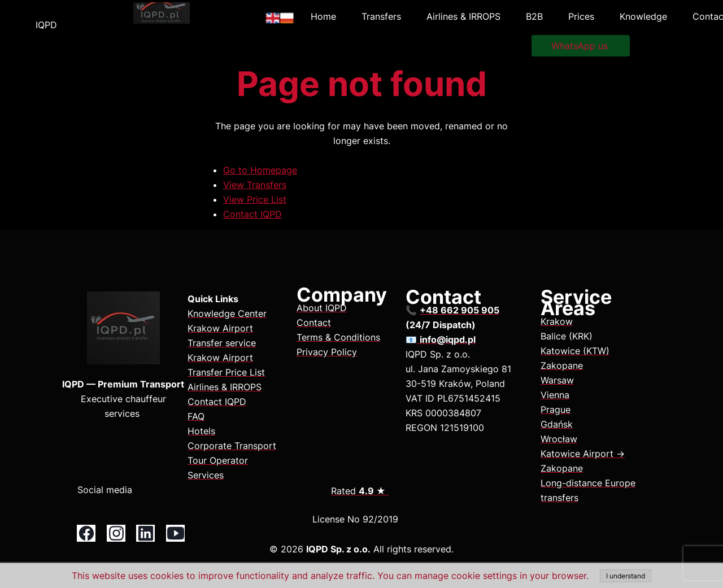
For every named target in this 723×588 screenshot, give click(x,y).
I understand (626, 576)
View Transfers (255, 185)
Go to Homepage (260, 170)
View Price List (255, 199)
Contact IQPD (252, 214)
